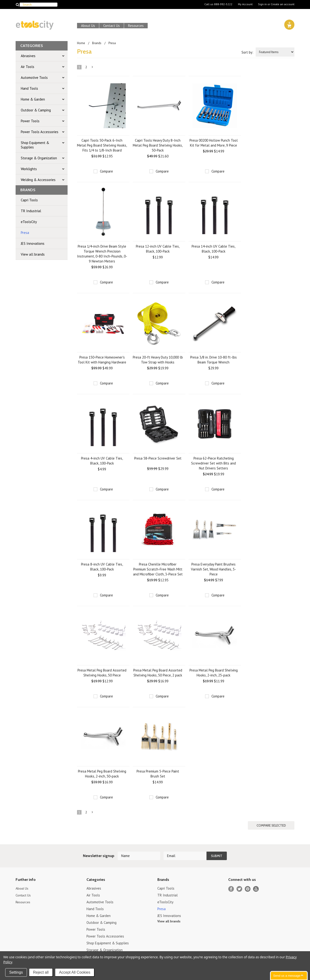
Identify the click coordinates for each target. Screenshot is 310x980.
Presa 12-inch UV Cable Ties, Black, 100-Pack (158, 249)
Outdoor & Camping (36, 110)
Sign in (262, 4)
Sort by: (247, 52)
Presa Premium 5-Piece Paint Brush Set (158, 774)
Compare (106, 171)
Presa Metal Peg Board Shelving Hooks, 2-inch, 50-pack (102, 774)
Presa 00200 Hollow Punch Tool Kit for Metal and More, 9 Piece (214, 143)
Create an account (283, 4)
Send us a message (287, 976)
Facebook (231, 889)
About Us (88, 26)
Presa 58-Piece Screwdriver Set (158, 458)
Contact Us (112, 26)
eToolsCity (29, 222)
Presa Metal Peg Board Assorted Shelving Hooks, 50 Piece (102, 673)
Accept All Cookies (75, 972)
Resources (136, 26)
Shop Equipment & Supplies (35, 145)
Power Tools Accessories (40, 132)
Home (81, 43)
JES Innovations (33, 243)
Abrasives (28, 56)
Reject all (41, 972)
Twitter (239, 889)
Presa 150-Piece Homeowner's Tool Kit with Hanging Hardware (102, 360)
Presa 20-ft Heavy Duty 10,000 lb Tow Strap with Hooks (158, 360)
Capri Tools (29, 200)
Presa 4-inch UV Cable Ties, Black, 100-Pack (102, 461)
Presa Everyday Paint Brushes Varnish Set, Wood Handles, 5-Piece (213, 569)
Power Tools (30, 121)
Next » (92, 68)
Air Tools (28, 67)
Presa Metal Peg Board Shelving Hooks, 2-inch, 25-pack (214, 673)
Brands (97, 43)
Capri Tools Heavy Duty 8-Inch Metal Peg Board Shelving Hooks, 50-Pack (158, 145)
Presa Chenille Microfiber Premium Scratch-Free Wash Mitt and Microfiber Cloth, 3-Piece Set (158, 569)
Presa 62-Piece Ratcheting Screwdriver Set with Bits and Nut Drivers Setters (213, 463)
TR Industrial (31, 211)
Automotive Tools (34, 78)
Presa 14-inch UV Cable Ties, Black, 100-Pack (213, 249)
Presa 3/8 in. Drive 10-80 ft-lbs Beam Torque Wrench (213, 360)
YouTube (256, 889)
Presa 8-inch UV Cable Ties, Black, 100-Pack (102, 567)
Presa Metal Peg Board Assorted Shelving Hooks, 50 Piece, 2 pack (158, 673)
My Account (245, 4)
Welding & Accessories (38, 180)
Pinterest (248, 889)
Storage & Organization (39, 158)
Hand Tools (29, 88)
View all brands (33, 254)
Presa (25, 233)
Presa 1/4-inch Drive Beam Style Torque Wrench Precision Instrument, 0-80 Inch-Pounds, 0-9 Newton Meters (102, 254)
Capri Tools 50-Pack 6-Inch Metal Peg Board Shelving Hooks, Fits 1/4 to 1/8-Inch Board (102, 145)
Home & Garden (33, 99)
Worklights (29, 169)
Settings (16, 972)
